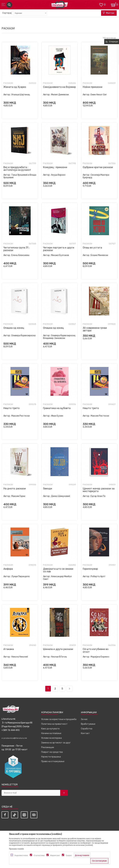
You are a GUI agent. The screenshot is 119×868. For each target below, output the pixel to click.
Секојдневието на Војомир (59, 87)
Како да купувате (50, 729)
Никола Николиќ (20, 657)
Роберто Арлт (98, 576)
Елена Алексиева (20, 255)
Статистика (39, 855)
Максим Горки (18, 496)
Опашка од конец (14, 328)
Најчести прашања (51, 757)
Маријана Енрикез (100, 657)
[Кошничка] (114, 4)
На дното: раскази (15, 489)
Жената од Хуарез (15, 87)
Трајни (69, 855)
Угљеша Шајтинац (21, 95)
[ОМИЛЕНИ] (101, 4)
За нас (84, 719)
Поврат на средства (52, 752)
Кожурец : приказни (55, 167)
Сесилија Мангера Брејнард (96, 176)
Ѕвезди (48, 489)
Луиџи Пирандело (21, 576)
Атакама (9, 649)
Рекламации (48, 747)
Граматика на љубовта (57, 408)
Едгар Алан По (98, 496)
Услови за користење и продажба (59, 719)
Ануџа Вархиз (58, 175)
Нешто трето (11, 408)
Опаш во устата (92, 248)
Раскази (8, 83)
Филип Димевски (60, 95)
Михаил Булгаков (60, 255)
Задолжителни (21, 855)
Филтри (108, 13)
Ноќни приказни (93, 87)
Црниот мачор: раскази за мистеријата (99, 490)
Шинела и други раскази (58, 649)
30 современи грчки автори (95, 329)
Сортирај (7, 13)
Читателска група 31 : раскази (16, 249)
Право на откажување (53, 761)
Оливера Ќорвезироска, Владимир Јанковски (59, 337)
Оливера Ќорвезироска (23, 336)
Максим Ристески (21, 416)
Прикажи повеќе (16, 849)
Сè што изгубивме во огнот (96, 650)
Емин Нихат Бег (99, 95)
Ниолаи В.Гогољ (59, 657)
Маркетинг (55, 855)
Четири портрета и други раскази (59, 249)
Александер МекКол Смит (57, 578)
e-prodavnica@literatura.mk (14, 738)
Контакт (85, 733)
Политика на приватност (54, 724)
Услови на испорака (51, 738)
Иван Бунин (57, 416)
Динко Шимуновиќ (61, 496)
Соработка (87, 729)
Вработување (88, 724)
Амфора (8, 569)
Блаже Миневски (99, 255)
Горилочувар (90, 569)
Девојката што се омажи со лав (58, 570)
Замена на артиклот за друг (56, 743)
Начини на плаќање (51, 733)
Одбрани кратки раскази (98, 167)
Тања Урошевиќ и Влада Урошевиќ (20, 176)
